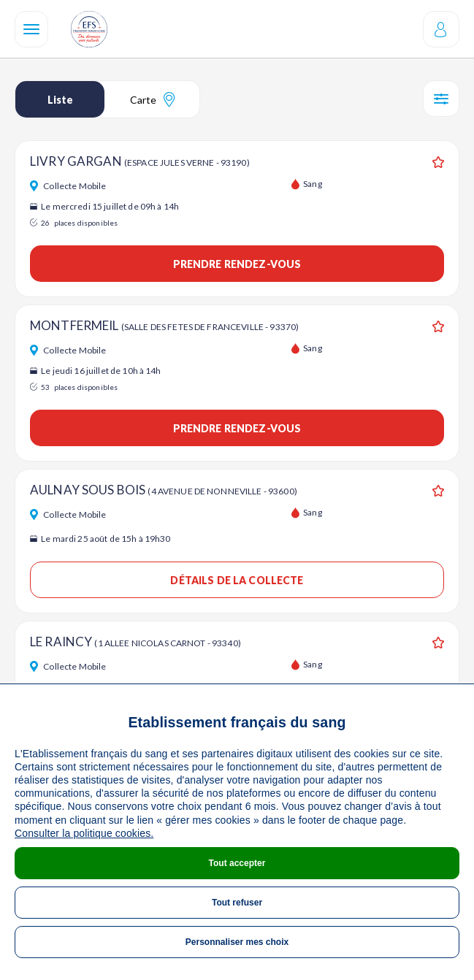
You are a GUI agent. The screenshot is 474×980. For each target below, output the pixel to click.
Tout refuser (237, 903)
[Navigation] (31, 29)
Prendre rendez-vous (237, 264)
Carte (152, 99)
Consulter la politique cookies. (84, 833)
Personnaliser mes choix (237, 942)
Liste (60, 100)
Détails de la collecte (237, 580)
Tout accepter (237, 863)
